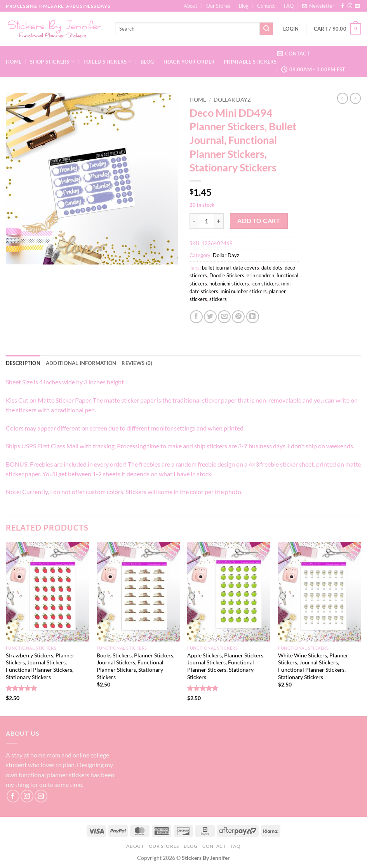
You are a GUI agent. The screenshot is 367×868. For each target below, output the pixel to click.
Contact (266, 6)
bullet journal (216, 268)
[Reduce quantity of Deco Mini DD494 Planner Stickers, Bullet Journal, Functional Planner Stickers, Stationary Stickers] (194, 221)
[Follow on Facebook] (343, 6)
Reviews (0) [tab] (137, 363)
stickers (218, 299)
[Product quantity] (207, 221)
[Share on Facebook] (196, 317)
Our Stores (218, 6)
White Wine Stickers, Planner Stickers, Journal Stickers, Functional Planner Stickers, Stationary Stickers (313, 666)
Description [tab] (23, 363)
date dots (272, 268)
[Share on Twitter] (210, 317)
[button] (318, 6)
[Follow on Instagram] (350, 6)
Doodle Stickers (227, 275)
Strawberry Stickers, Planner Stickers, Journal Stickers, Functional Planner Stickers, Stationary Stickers (40, 666)
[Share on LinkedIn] (253, 317)
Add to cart (259, 221)
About (190, 6)
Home (14, 62)
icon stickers (265, 284)
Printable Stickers (250, 62)
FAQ (289, 6)
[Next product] (343, 98)
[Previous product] (355, 98)
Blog (244, 6)
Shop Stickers (52, 61)
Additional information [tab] (81, 363)
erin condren (260, 275)
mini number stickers (244, 291)
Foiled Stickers (108, 61)
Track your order (189, 62)
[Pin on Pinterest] (238, 317)
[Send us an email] (357, 6)
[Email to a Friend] (224, 317)
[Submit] (266, 29)
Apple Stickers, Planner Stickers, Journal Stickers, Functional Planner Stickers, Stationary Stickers (226, 666)
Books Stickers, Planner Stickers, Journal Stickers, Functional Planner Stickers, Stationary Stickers (136, 666)
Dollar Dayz (232, 100)
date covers (246, 268)
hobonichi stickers (229, 284)
